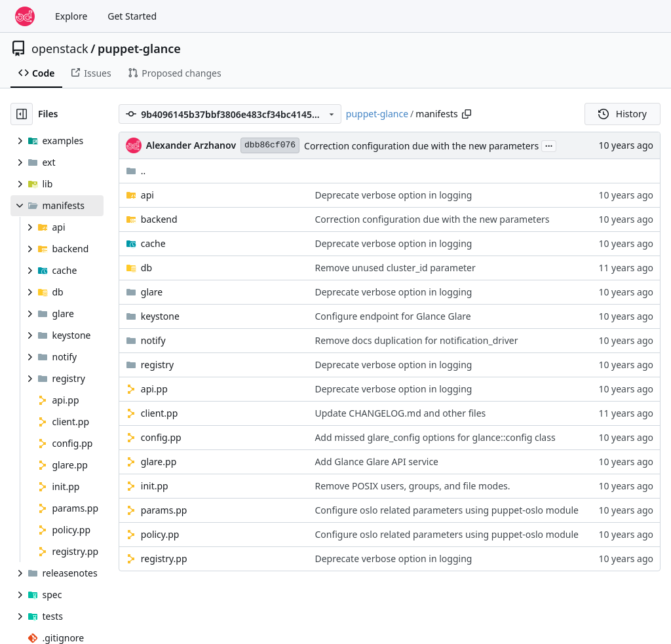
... (549, 145)
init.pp (155, 486)
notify (153, 340)
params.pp (164, 510)
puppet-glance (139, 48)
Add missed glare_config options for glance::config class (435, 437)
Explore (71, 16)
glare (152, 292)
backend (159, 219)
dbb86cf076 (270, 145)
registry (157, 365)
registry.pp (164, 559)
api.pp (154, 389)
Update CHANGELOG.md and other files (400, 413)
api (147, 195)
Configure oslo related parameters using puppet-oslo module (447, 510)
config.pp (161, 437)
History (623, 114)
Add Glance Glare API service (376, 462)
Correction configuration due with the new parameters (421, 146)
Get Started (132, 16)
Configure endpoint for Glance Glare (393, 316)
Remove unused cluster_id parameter (395, 268)
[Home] (25, 16)
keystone (160, 316)
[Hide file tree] (22, 114)
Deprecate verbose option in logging (393, 195)
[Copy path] (467, 114)
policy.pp (160, 534)
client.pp (160, 413)
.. (136, 171)
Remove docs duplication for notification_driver (416, 340)
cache (153, 243)
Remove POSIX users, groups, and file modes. (412, 486)
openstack (60, 48)
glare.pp (159, 462)
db (146, 268)
